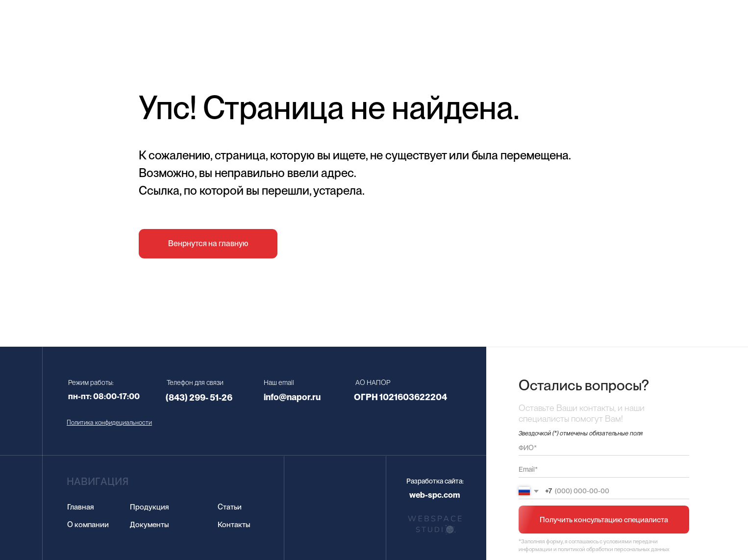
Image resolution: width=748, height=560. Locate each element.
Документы (150, 524)
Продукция (150, 507)
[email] (604, 470)
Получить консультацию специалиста (604, 520)
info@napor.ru (292, 397)
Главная (81, 507)
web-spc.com (435, 495)
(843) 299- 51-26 (199, 397)
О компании (88, 524)
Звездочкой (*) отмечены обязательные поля (581, 433)
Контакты (234, 524)
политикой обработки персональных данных (614, 549)
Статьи (230, 507)
